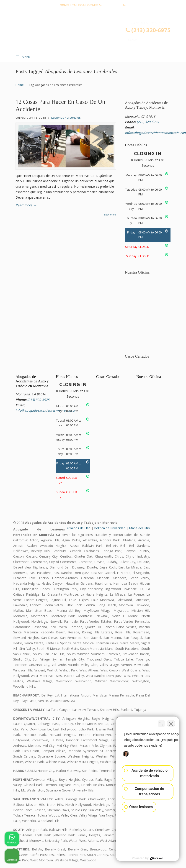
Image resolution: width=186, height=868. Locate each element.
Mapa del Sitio (139, 528)
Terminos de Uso (78, 528)
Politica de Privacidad (110, 528)
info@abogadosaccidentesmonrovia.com (93, 12)
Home (20, 85)
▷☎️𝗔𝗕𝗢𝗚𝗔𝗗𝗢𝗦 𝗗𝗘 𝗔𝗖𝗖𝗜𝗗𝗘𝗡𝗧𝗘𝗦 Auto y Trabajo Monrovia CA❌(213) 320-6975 (98, 36)
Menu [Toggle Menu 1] (23, 57)
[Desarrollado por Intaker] (147, 858)
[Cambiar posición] (161, 722)
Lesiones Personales (66, 118)
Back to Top (110, 215)
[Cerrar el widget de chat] (171, 722)
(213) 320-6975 (112, 5)
